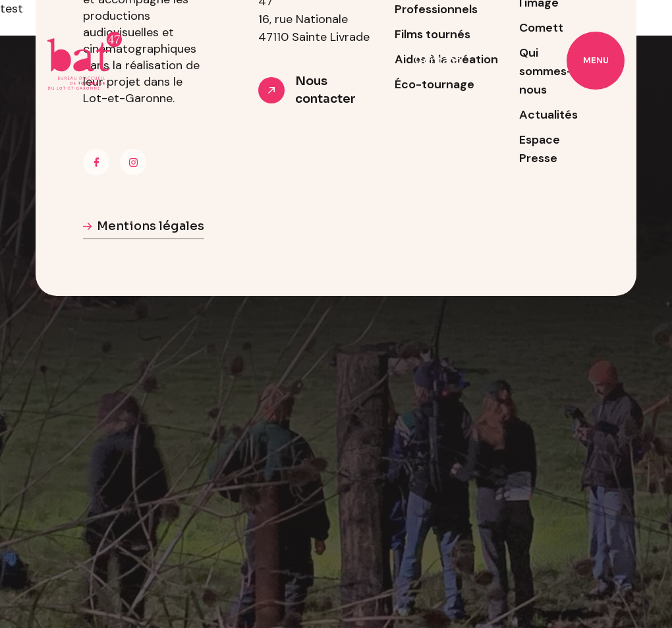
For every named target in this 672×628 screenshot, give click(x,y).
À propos (253, 60)
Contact (437, 60)
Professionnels (346, 60)
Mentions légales (151, 226)
